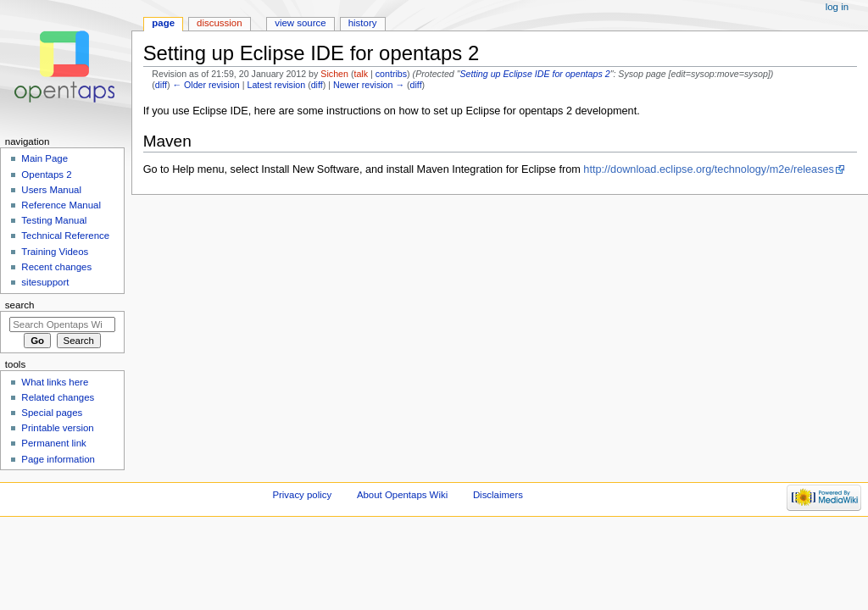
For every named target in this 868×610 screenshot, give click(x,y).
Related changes (58, 397)
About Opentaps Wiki (402, 495)
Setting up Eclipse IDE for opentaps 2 (535, 74)
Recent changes (56, 267)
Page (163, 23)
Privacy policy (302, 495)
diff (161, 85)
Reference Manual (61, 205)
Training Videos (55, 252)
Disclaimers (498, 495)
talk (361, 74)
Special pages (52, 413)
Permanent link (53, 443)
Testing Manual (54, 220)
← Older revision (206, 85)
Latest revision (276, 85)
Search (20, 305)
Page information (58, 459)
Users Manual (51, 190)
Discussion (219, 23)
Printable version (57, 428)
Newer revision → (369, 85)
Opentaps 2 (46, 175)
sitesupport (45, 282)
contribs (391, 74)
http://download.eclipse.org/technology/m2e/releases (709, 169)
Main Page (45, 158)
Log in (837, 7)
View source (300, 23)
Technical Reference (65, 236)
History (363, 23)
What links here (55, 382)
